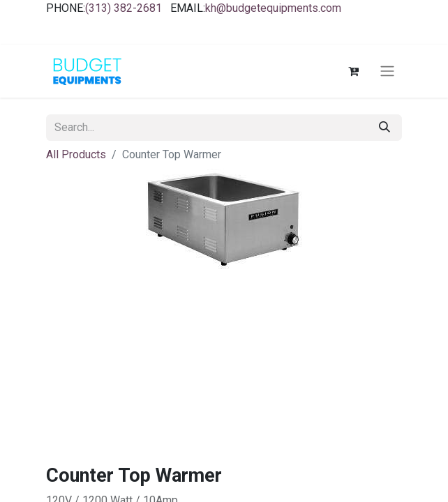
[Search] (384, 128)
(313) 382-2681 (124, 8)
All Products (76, 154)
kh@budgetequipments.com (273, 8)
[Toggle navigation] (387, 71)
